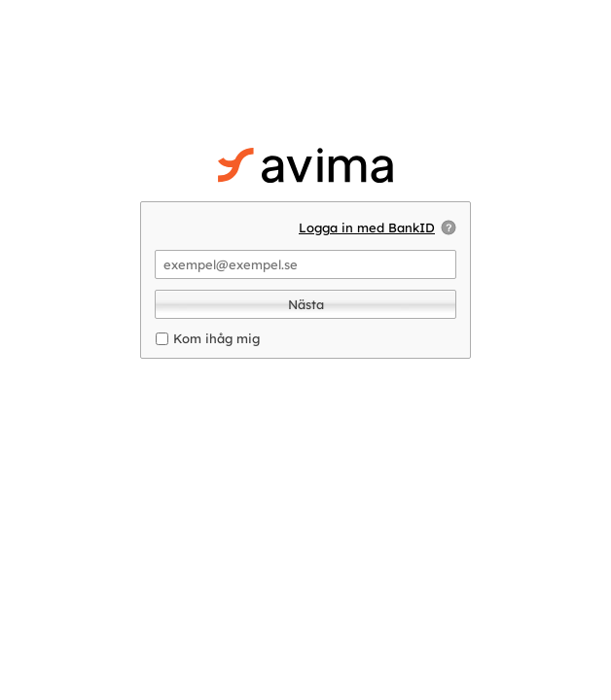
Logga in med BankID (367, 227)
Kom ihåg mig (216, 338)
